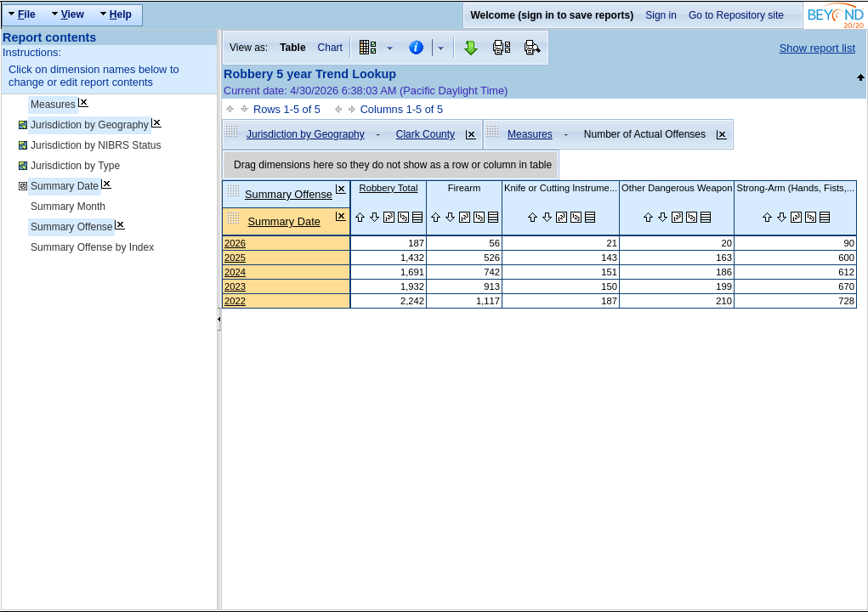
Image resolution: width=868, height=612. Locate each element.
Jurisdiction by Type (75, 166)
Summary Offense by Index (92, 247)
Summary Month (68, 207)
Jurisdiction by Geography (90, 125)
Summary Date (65, 186)
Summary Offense (71, 227)
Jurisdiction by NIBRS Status (96, 145)
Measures (53, 105)
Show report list (817, 48)
